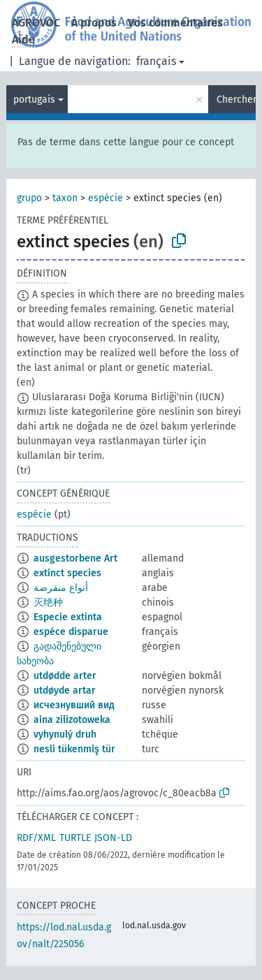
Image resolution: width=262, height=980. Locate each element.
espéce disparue (71, 632)
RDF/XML (36, 838)
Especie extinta (68, 617)
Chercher (236, 100)
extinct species (67, 573)
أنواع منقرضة (61, 588)
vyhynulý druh (65, 734)
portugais (34, 100)
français (156, 61)
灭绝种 (48, 602)
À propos (94, 23)
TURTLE (75, 838)
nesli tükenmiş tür (74, 749)
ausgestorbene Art (75, 558)
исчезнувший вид (74, 705)
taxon (65, 198)
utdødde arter (65, 676)
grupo (29, 198)
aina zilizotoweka (72, 720)
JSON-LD (113, 838)
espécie (105, 198)
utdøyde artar (65, 690)
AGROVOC (36, 23)
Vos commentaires (175, 23)
